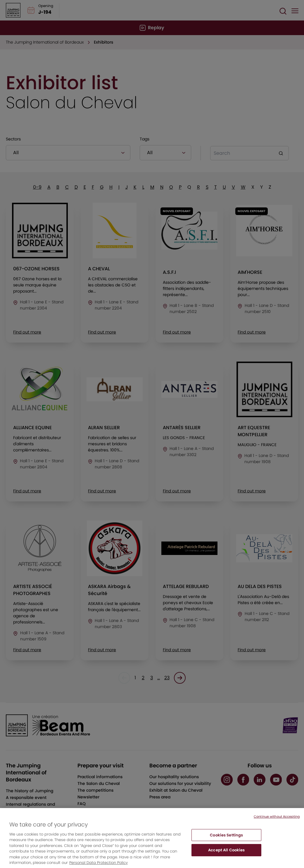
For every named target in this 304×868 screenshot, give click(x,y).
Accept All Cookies (226, 855)
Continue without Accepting (277, 822)
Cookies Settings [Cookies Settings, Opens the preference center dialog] (226, 840)
